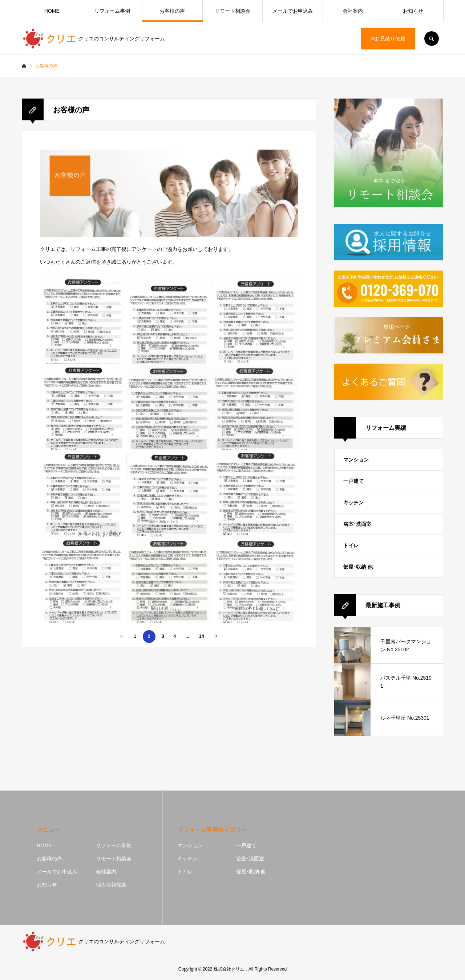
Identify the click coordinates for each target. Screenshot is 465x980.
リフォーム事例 (112, 11)
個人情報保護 (111, 885)
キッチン (353, 503)
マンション (356, 460)
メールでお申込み (293, 11)
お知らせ (413, 11)
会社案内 (353, 11)
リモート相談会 (232, 11)
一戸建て (353, 481)
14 (202, 636)
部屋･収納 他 (358, 567)
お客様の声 (172, 11)
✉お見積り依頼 (388, 39)
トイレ (351, 545)
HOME (52, 11)
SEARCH (432, 39)
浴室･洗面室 (357, 524)
